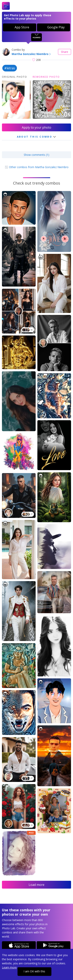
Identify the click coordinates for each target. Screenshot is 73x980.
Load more (36, 885)
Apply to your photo (36, 127)
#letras (10, 68)
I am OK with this (34, 971)
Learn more (9, 967)
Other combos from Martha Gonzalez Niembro (37, 167)
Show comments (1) (36, 155)
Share (65, 52)
